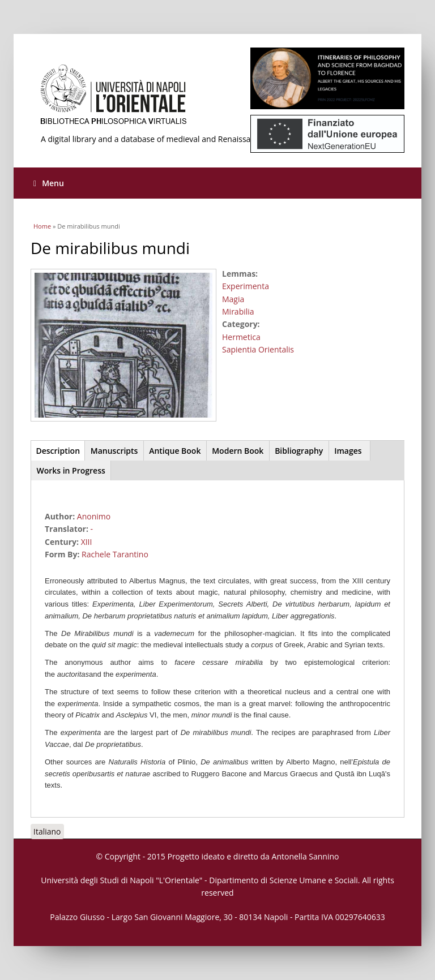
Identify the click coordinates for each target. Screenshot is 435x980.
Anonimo (94, 516)
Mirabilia (238, 311)
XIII (87, 542)
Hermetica (241, 337)
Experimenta (246, 286)
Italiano (47, 831)
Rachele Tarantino (115, 554)
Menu (49, 183)
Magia (233, 299)
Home (42, 226)
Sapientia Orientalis (258, 349)
